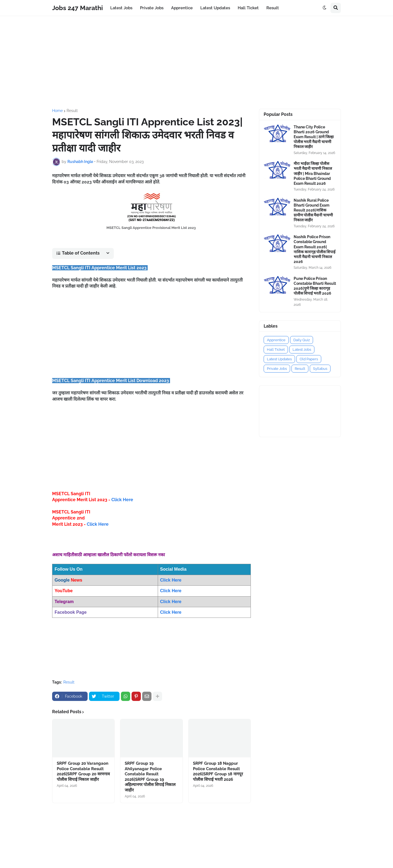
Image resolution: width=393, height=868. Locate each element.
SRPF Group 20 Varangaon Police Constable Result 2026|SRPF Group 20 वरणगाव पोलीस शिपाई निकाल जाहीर (83, 771)
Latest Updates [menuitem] (215, 8)
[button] (324, 8)
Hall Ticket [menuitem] (248, 8)
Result (72, 111)
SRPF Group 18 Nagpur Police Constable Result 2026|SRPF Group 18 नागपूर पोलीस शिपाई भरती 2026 (218, 771)
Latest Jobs (302, 350)
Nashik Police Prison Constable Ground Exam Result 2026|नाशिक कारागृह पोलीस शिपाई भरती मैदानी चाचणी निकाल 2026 (315, 249)
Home (57, 111)
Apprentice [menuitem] (182, 8)
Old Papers (309, 359)
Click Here (122, 500)
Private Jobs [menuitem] (152, 8)
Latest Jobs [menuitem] (121, 8)
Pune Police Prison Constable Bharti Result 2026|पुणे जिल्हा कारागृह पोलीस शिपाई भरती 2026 (315, 286)
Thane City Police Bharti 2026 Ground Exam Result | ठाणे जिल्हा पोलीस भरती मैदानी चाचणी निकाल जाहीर (314, 137)
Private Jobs (277, 369)
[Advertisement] (196, 62)
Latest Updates (279, 359)
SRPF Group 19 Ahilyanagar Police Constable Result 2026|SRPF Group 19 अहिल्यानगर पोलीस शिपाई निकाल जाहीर (150, 777)
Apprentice (276, 340)
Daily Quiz (302, 340)
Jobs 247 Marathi (78, 8)
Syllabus (320, 369)
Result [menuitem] (273, 8)
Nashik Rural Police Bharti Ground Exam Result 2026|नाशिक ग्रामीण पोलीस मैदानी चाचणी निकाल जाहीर (313, 210)
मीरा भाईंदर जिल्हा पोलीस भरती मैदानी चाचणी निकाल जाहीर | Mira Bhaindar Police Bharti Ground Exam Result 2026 (313, 173)
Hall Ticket (276, 350)
